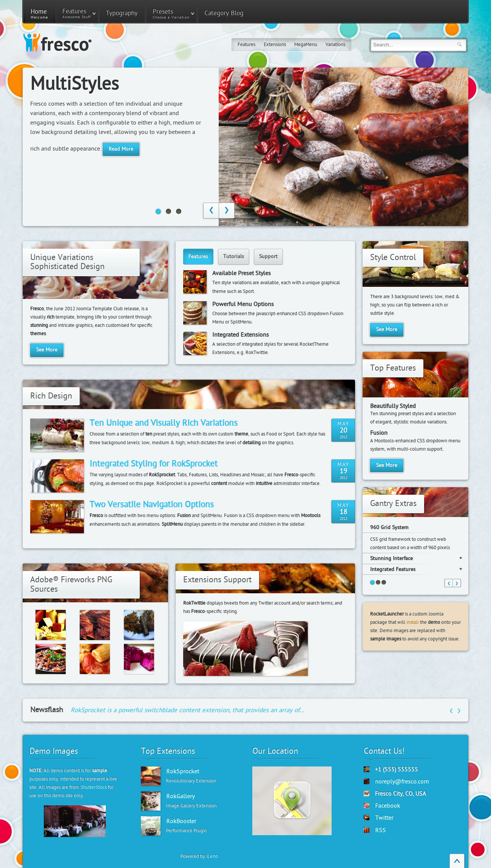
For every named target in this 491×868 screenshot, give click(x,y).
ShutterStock (94, 787)
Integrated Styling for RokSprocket (154, 464)
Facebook (388, 806)
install (413, 622)
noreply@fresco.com (402, 782)
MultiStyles (75, 84)
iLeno (212, 856)
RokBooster (181, 821)
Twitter (384, 818)
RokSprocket (183, 771)
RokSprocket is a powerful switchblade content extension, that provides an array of (188, 710)
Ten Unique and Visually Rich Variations (164, 423)
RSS (380, 830)
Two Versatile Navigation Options (152, 505)
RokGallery (180, 796)
